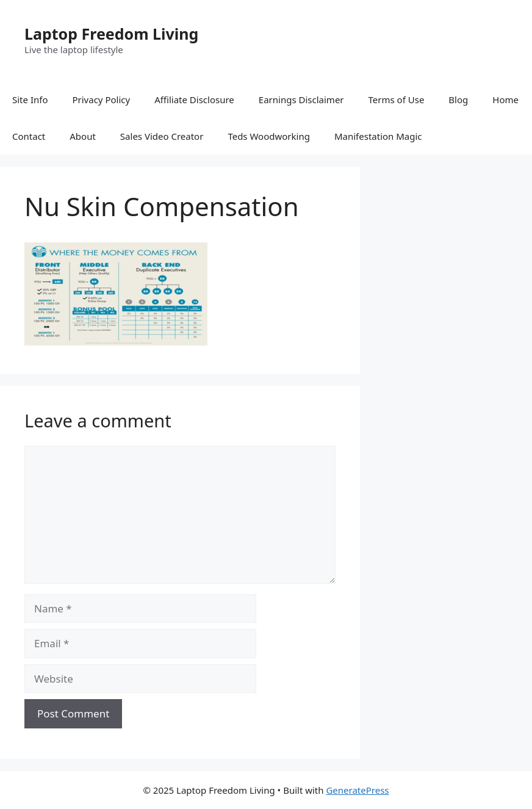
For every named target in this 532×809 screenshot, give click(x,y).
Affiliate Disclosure (194, 100)
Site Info (30, 100)
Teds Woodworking (269, 136)
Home (505, 100)
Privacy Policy (101, 100)
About (83, 136)
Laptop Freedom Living (111, 34)
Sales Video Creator (162, 136)
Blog (458, 100)
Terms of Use (397, 100)
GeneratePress (357, 790)
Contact (29, 136)
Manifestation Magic (378, 136)
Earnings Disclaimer (301, 100)
